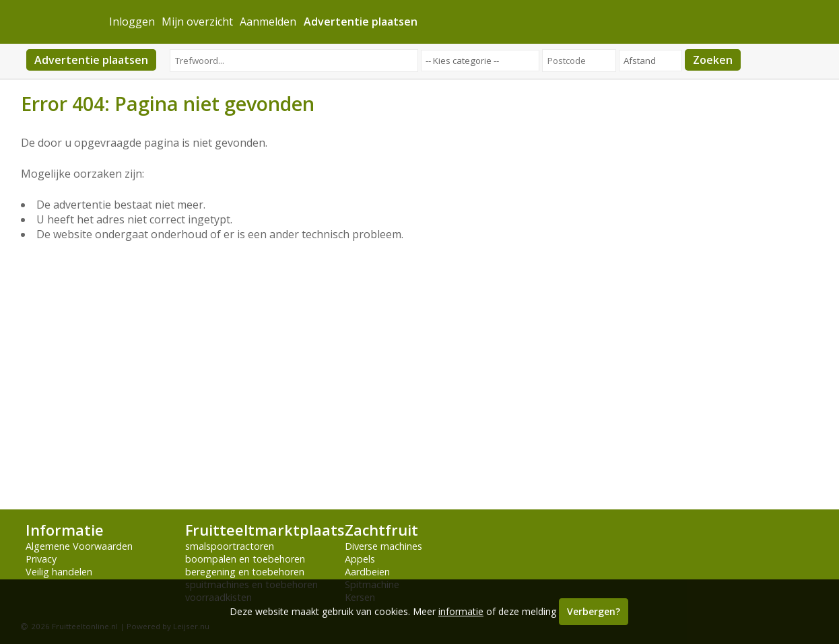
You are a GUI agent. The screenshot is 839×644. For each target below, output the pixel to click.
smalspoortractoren (230, 546)
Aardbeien (367, 572)
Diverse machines (383, 546)
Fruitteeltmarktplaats (265, 530)
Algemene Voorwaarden (79, 546)
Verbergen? (594, 611)
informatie (461, 611)
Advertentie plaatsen (91, 60)
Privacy (41, 559)
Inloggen (132, 22)
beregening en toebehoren (245, 572)
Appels (360, 559)
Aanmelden (268, 22)
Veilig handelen (59, 572)
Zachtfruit (381, 530)
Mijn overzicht (197, 22)
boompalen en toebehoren (245, 559)
